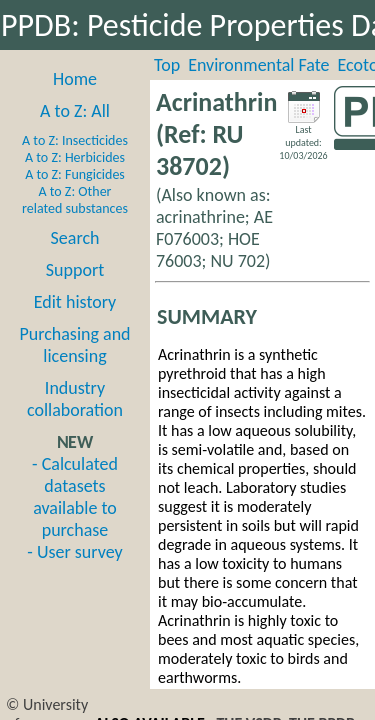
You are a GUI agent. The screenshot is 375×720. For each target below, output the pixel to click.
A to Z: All (75, 111)
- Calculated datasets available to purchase (75, 497)
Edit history (75, 302)
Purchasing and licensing (74, 345)
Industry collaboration (75, 399)
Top (167, 65)
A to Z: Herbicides (75, 157)
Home (75, 79)
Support (75, 270)
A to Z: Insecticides (75, 140)
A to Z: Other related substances (75, 200)
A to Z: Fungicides (75, 174)
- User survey (74, 552)
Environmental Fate (258, 65)
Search (75, 238)
